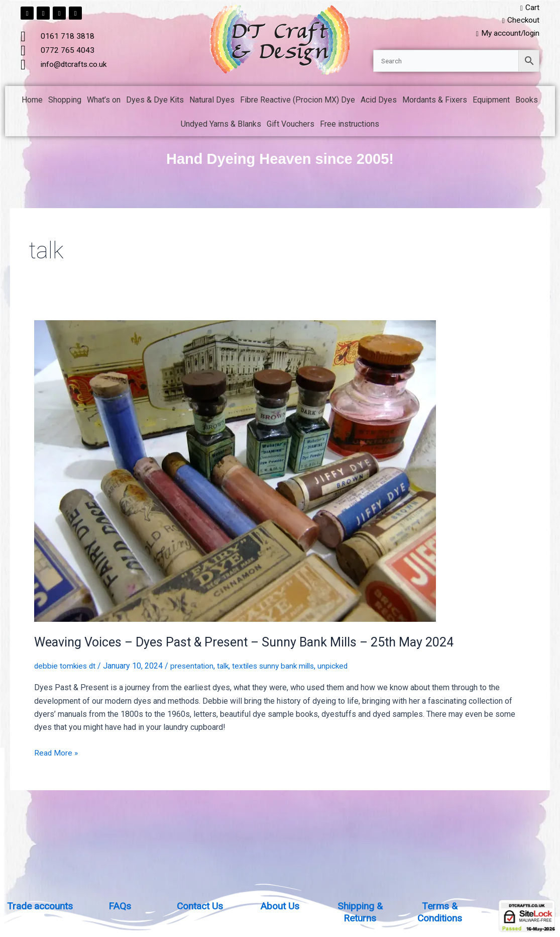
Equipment (491, 101)
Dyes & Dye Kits (155, 101)
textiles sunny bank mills (281, 667)
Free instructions (350, 125)
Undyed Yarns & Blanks (221, 125)
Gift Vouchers (291, 125)
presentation (195, 667)
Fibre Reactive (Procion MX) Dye (298, 101)
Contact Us (200, 906)
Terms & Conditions (440, 912)
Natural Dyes (212, 101)
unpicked (343, 667)
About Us (280, 906)
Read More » (57, 754)
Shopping (65, 101)
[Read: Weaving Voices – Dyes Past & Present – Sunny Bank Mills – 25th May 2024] (235, 472)
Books (527, 101)
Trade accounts (40, 906)
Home (32, 101)
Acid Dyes (379, 101)
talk (227, 667)
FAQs (120, 906)
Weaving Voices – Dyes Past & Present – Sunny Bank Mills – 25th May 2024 (252, 643)
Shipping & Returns (360, 912)
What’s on (104, 101)
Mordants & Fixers (435, 101)
